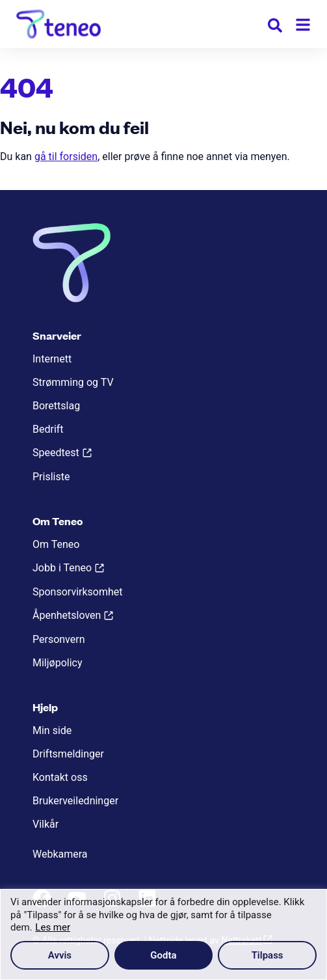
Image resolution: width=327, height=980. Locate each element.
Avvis (60, 955)
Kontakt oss (60, 777)
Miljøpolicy (57, 663)
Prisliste (51, 477)
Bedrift (48, 429)
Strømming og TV (73, 382)
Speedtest (56, 453)
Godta (163, 955)
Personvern (59, 639)
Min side (52, 730)
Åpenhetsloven (67, 615)
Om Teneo (56, 544)
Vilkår (46, 824)
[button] (275, 28)
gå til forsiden (66, 157)
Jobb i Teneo (62, 568)
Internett (52, 359)
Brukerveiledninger (75, 801)
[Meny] (303, 25)
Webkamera (60, 854)
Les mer (53, 927)
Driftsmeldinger (68, 754)
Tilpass (268, 955)
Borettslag (56, 406)
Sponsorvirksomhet (78, 592)
